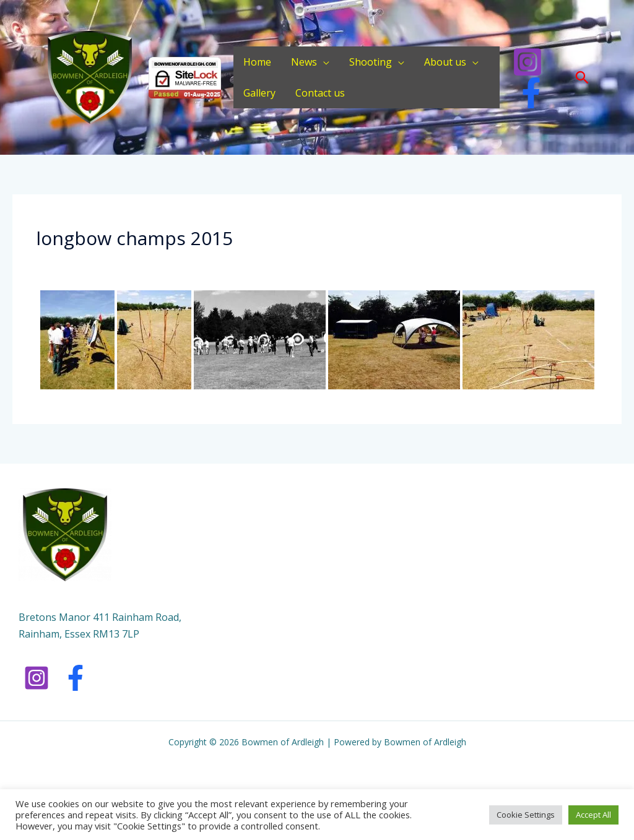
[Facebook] (531, 93)
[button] (582, 77)
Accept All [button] (593, 815)
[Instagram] (528, 62)
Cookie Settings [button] (526, 815)
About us (445, 62)
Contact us (320, 93)
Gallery (259, 93)
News (304, 62)
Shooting (371, 62)
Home (257, 62)
